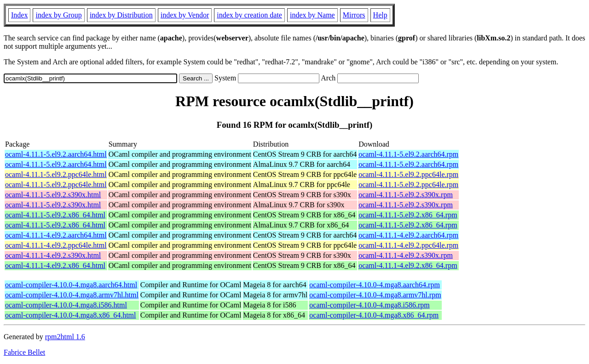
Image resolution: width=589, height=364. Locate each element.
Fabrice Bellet (24, 352)
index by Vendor (185, 15)
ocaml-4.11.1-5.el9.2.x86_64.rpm (408, 215)
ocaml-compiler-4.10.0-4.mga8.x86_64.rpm (374, 315)
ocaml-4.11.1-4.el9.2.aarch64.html (56, 235)
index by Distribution (121, 15)
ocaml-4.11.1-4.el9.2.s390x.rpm (406, 255)
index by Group (58, 15)
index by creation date (249, 15)
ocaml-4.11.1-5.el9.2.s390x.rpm (406, 195)
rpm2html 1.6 (65, 337)
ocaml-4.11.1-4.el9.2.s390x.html (53, 255)
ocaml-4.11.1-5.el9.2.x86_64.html (55, 215)
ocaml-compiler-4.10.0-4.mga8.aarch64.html (71, 285)
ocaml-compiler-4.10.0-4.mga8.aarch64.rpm (375, 285)
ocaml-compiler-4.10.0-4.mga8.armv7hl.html (72, 295)
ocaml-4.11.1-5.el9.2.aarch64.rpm (408, 154)
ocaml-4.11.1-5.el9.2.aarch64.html (56, 154)
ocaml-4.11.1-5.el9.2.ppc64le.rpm (408, 174)
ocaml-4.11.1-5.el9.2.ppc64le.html (56, 174)
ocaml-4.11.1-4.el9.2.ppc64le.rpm (408, 245)
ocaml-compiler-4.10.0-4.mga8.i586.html (66, 305)
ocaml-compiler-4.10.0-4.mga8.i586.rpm (369, 305)
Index (19, 15)
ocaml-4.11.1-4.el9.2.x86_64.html (55, 265)
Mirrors (354, 15)
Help (380, 15)
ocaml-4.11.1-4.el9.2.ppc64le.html (56, 245)
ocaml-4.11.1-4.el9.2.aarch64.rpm (408, 235)
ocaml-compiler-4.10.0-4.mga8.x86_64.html (71, 315)
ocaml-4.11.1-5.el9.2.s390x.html (53, 195)
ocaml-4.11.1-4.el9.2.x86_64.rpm (408, 265)
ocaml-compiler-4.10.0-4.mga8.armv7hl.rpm (375, 295)
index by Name (312, 15)
